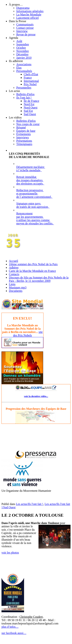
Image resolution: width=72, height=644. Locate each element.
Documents (16, 291)
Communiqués (25, 24)
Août (19, 41)
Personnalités (24, 71)
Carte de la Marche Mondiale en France (32, 271)
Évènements (24, 134)
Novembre (23, 51)
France (28, 78)
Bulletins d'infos (26, 121)
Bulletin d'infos (25, 94)
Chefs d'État (31, 74)
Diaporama (23, 8)
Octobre (21, 48)
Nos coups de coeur (28, 124)
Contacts (14, 274)
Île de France (31, 101)
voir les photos (10, 553)
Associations (24, 64)
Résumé (21, 127)
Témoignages (24, 144)
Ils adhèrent (16, 61)
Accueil (14, 261)
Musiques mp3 (18, 287)
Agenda (14, 38)
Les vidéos (15, 117)
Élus (19, 68)
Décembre (22, 54)
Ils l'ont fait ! (24, 98)
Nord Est (29, 104)
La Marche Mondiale (29, 14)
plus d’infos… (10, 627)
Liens (12, 284)
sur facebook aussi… (14, 633)
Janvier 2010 (24, 58)
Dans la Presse (17, 21)
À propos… (16, 5)
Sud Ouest (30, 114)
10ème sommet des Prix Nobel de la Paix (33, 264)
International (31, 81)
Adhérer (14, 268)
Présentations (24, 141)
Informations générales (30, 11)
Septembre (23, 44)
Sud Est (28, 111)
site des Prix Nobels (28, 334)
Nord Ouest (31, 108)
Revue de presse (26, 34)
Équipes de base (26, 131)
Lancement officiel (27, 18)
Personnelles (24, 88)
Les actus (14, 91)
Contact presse (25, 28)
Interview (22, 31)
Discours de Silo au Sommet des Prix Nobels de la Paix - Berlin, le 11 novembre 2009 (39, 279)
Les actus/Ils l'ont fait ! (30, 504)
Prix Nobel (30, 84)
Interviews (23, 137)
